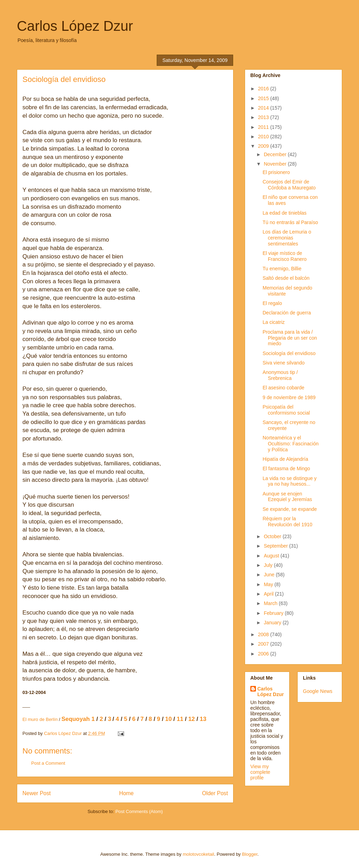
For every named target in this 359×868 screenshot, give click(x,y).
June (270, 575)
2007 (264, 644)
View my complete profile (260, 772)
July (269, 565)
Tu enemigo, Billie (282, 269)
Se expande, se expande (290, 509)
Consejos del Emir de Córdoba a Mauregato (289, 185)
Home (127, 793)
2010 (264, 137)
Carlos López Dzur (75, 26)
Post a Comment (48, 763)
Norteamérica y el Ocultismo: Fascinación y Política (291, 444)
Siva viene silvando (284, 363)
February (274, 613)
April (269, 594)
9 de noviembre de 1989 (289, 397)
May (269, 584)
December (276, 154)
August (272, 556)
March (271, 603)
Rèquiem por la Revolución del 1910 (287, 522)
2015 (264, 98)
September (276, 546)
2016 (264, 89)
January (273, 623)
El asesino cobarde (283, 388)
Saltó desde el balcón (286, 278)
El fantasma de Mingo (286, 468)
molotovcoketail (198, 854)
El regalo (272, 303)
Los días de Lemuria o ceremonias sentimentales (287, 238)
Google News (318, 691)
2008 (264, 634)
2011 (264, 127)
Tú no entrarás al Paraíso (290, 222)
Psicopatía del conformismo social (286, 410)
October (273, 536)
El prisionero (276, 172)
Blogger (250, 854)
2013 (264, 117)
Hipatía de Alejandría (285, 459)
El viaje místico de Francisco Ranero (285, 256)
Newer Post (37, 793)
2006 (264, 654)
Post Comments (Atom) (139, 811)
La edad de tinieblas (285, 213)
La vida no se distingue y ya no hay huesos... (290, 481)
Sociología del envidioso (289, 353)
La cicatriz (274, 322)
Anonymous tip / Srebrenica (280, 375)
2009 (264, 146)
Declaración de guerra (287, 313)
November (276, 164)
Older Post (215, 793)
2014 (264, 108)
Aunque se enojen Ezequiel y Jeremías (287, 497)
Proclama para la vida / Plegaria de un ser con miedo (290, 338)
